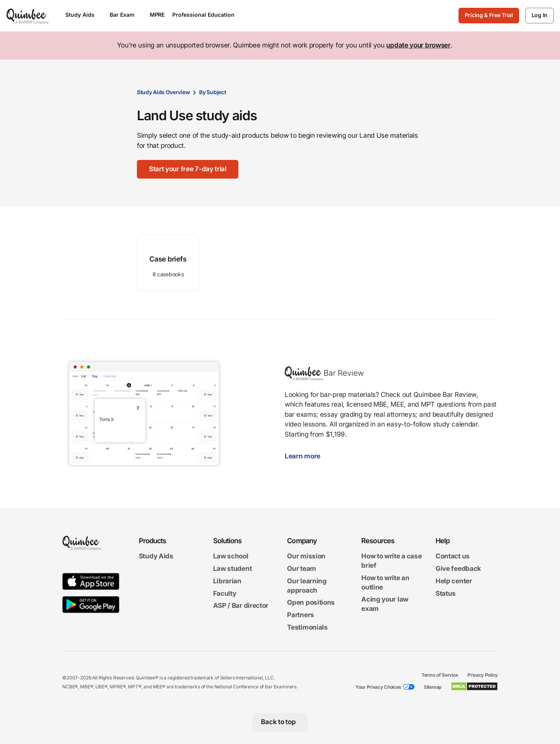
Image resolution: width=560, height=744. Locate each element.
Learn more (306, 456)
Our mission (306, 556)
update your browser (418, 45)
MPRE (157, 15)
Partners (301, 615)
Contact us (453, 556)
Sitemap (433, 687)
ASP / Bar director (241, 606)
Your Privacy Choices (378, 687)
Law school (231, 556)
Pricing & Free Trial (489, 15)
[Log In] (540, 16)
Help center (454, 581)
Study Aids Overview (163, 92)
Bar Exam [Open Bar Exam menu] (126, 15)
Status (446, 593)
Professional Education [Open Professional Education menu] (207, 15)
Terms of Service (440, 675)
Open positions (311, 603)
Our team (302, 569)
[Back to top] (280, 722)
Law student (233, 569)
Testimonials (307, 627)
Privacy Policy (483, 675)
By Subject (213, 92)
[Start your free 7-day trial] (188, 169)
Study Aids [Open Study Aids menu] (84, 15)
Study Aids (156, 556)
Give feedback (458, 569)
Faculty (225, 593)
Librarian (227, 581)
